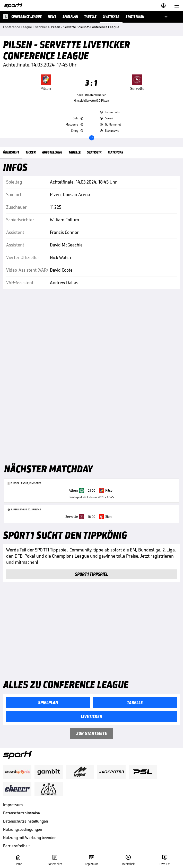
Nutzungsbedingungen (23, 829)
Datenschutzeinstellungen (26, 821)
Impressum (13, 805)
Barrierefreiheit (16, 846)
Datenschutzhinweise (21, 813)
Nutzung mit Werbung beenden (30, 838)
